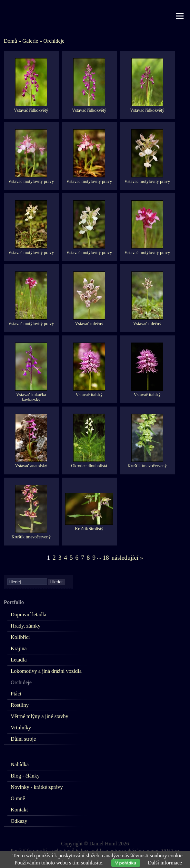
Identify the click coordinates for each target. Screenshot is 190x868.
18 (106, 558)
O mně (18, 798)
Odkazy (19, 821)
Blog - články (25, 776)
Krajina (19, 648)
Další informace (165, 863)
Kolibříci (20, 637)
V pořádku (126, 863)
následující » (127, 558)
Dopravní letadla (28, 614)
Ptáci (16, 694)
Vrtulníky (21, 728)
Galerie (30, 41)
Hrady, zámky (25, 626)
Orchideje (54, 41)
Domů (10, 41)
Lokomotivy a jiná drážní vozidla (46, 671)
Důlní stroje (23, 739)
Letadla (19, 660)
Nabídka (20, 764)
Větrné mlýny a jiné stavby (40, 716)
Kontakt (19, 810)
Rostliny (20, 705)
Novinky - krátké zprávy (37, 787)
